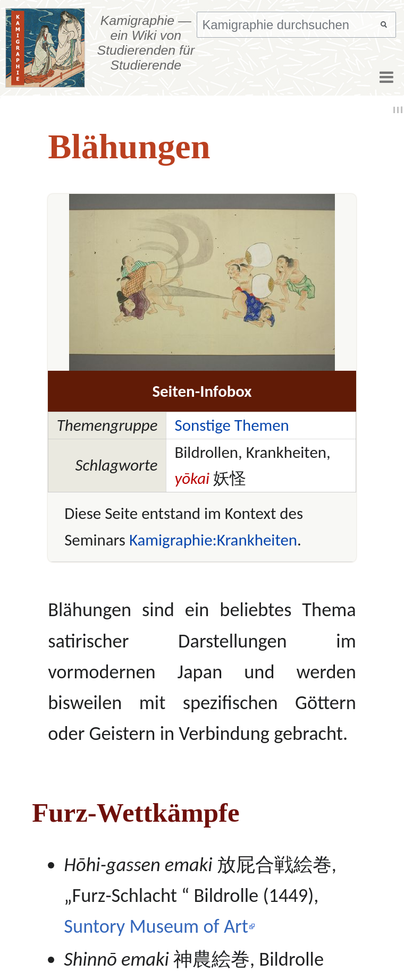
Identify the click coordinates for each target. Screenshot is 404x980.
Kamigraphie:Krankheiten (213, 540)
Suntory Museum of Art (156, 926)
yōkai (192, 478)
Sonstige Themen (232, 425)
